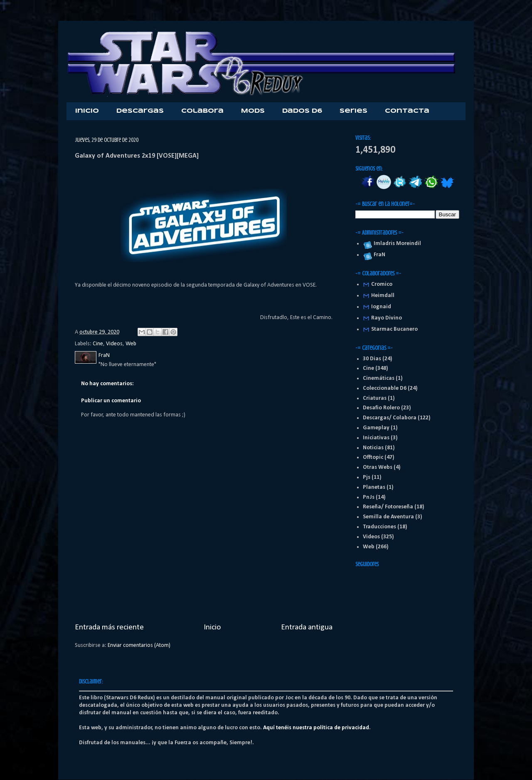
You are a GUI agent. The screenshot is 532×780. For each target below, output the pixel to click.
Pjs (367, 477)
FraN (378, 255)
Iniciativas (376, 438)
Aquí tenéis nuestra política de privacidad (316, 728)
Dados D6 (302, 111)
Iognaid (381, 307)
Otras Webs (378, 467)
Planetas (374, 487)
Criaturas (375, 398)
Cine (98, 344)
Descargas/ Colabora (390, 418)
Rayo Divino (387, 318)
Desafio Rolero (381, 408)
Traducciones (379, 527)
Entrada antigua (307, 627)
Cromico (382, 284)
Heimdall (383, 296)
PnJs (369, 497)
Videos (114, 344)
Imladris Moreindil (396, 244)
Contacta (407, 111)
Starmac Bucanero (394, 329)
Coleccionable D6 (385, 388)
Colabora (202, 111)
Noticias (373, 448)
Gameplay (376, 428)
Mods (253, 111)
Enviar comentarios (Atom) (139, 645)
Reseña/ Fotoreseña (388, 507)
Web (131, 344)
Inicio (87, 111)
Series (353, 111)
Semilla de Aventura (388, 517)
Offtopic (373, 457)
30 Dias (372, 359)
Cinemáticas (379, 378)
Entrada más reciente (109, 627)
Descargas (140, 111)
